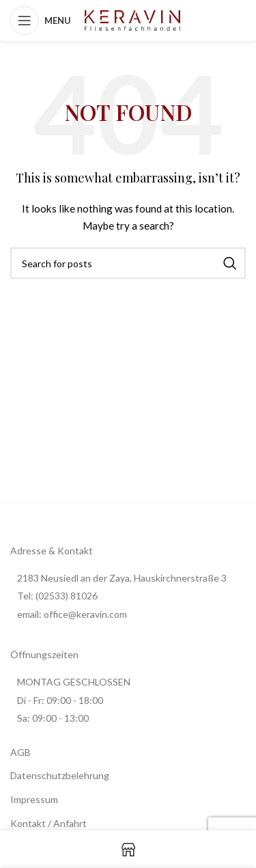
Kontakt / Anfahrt (48, 823)
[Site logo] (132, 19)
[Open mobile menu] (41, 21)
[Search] (128, 263)
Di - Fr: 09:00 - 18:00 (60, 700)
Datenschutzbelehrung (60, 775)
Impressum (34, 799)
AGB (20, 752)
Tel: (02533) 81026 (57, 596)
